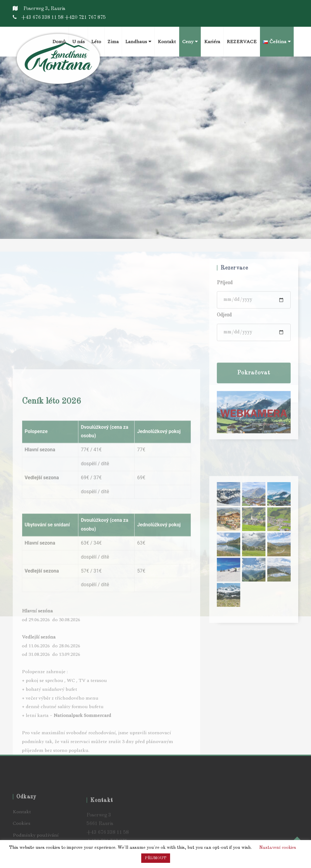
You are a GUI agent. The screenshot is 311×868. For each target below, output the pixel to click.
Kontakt (167, 42)
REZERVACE (242, 42)
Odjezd (224, 378)
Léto (96, 42)
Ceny (190, 42)
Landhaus (138, 42)
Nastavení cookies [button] (278, 848)
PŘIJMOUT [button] (156, 858)
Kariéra (212, 42)
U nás (78, 42)
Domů (59, 42)
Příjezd (225, 346)
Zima (113, 42)
